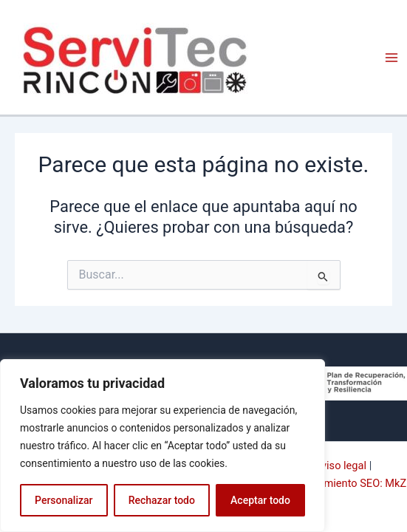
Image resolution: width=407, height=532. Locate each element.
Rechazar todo (162, 500)
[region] (163, 446)
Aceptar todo (260, 500)
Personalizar (64, 500)
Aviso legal (341, 465)
